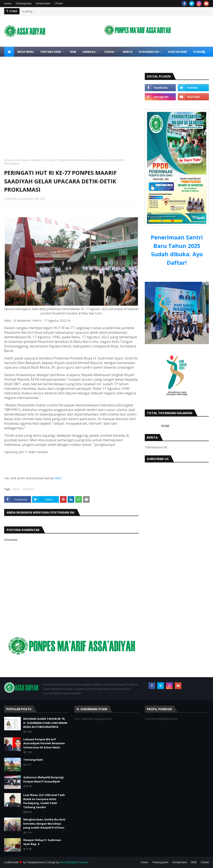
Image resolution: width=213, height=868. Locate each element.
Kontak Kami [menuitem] (178, 52)
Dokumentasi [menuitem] (149, 52)
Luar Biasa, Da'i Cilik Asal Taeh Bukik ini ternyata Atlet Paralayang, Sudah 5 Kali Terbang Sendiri (44, 801)
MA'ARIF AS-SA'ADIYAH (20, 199)
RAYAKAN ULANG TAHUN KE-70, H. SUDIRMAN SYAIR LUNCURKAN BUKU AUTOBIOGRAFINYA (45, 723)
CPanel (59, 3)
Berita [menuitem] (128, 52)
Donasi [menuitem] (199, 52)
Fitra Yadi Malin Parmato (74, 862)
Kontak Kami (43, 3)
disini (58, 478)
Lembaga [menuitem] (89, 52)
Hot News (22, 160)
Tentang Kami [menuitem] (51, 52)
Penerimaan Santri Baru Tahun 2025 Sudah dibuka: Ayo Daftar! (177, 250)
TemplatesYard (36, 862)
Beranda (9, 160)
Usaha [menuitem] (109, 52)
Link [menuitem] (10, 62)
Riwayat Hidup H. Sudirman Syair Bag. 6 (42, 842)
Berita (16, 489)
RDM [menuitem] (73, 52)
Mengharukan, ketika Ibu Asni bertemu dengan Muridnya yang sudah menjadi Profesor (44, 823)
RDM (194, 862)
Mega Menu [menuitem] (26, 52)
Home (8, 3)
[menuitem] (9, 52)
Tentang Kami (24, 3)
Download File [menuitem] (34, 62)
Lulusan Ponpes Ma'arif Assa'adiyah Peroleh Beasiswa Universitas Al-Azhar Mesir (44, 743)
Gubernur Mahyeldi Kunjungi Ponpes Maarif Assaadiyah (43, 779)
